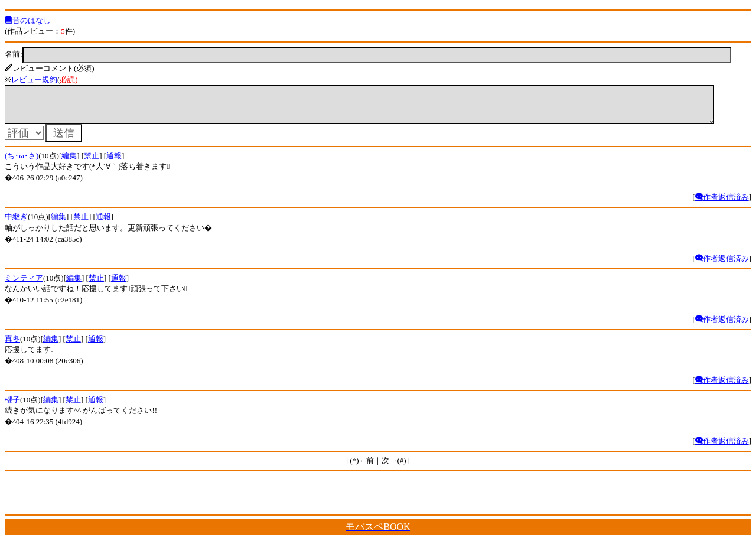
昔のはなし (28, 20)
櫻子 (12, 407)
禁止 (92, 163)
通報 (114, 163)
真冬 (12, 346)
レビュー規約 (34, 79)
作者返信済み (722, 204)
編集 (69, 163)
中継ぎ (16, 224)
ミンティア (24, 285)
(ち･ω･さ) (22, 163)
